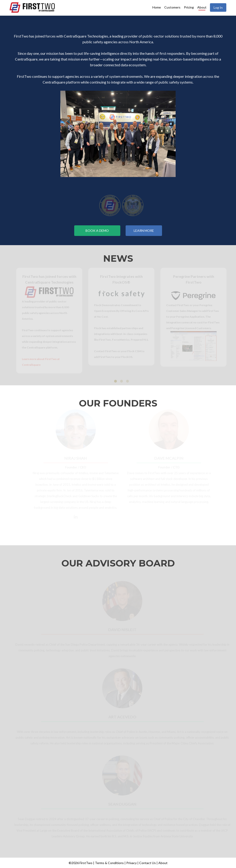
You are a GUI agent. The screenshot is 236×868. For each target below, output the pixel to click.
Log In (218, 7)
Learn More (144, 231)
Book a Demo (97, 231)
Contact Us (147, 863)
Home (157, 7)
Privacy (131, 863)
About (202, 7)
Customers (172, 7)
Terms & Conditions (109, 863)
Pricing (189, 7)
